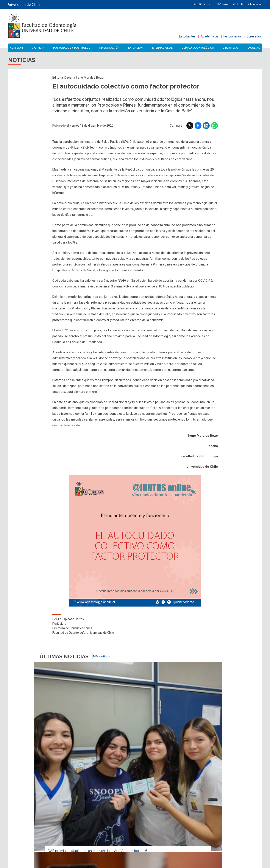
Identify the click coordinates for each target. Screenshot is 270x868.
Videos (178, 783)
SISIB (129, 863)
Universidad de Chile (152, 863)
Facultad (254, 48)
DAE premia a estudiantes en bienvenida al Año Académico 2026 (68, 728)
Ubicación (116, 794)
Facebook (198, 127)
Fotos (134, 783)
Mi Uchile (238, 4)
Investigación (111, 48)
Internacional (163, 48)
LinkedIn (206, 127)
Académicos (210, 36)
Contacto (88, 794)
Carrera (37, 48)
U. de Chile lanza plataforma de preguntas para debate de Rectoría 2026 (134, 728)
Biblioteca (232, 48)
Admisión (16, 48)
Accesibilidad (183, 794)
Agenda (89, 783)
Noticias (42, 783)
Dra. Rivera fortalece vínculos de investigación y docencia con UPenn (198, 728)
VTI (137, 863)
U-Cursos (223, 4)
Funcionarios (233, 36)
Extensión (137, 48)
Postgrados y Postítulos (72, 48)
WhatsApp (214, 127)
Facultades (200, 4)
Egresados (254, 36)
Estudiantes (187, 36)
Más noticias (104, 657)
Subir (13, 755)
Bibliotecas (255, 4)
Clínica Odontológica (199, 48)
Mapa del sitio (148, 794)
